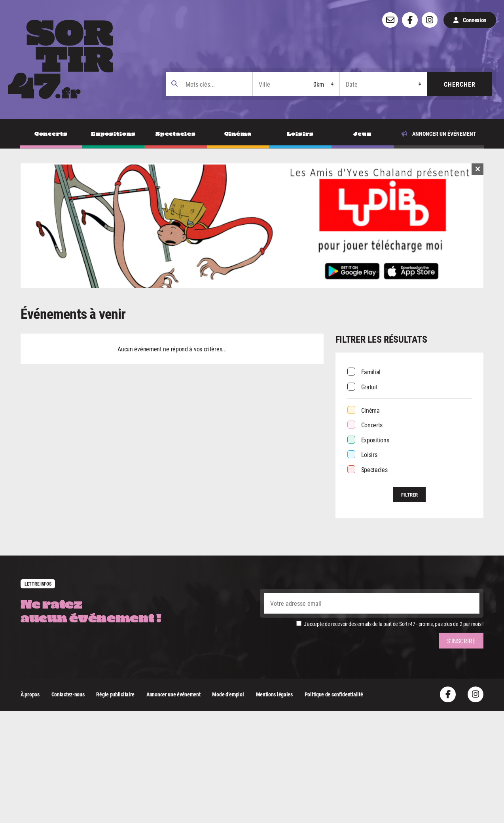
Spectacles (374, 469)
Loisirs (369, 454)
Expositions (375, 440)
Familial (371, 372)
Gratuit (369, 387)
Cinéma (370, 410)
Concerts (372, 425)
